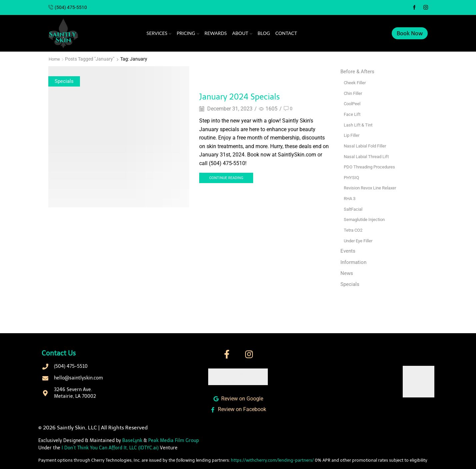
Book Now (410, 33)
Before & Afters (358, 71)
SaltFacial (354, 208)
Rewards (216, 33)
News (347, 273)
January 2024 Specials (250, 96)
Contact (286, 33)
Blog (264, 33)
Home (55, 59)
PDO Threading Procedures (372, 166)
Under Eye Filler (359, 240)
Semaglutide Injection (366, 219)
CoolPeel (353, 104)
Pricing (188, 33)
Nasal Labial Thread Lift (368, 156)
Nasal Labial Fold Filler (367, 145)
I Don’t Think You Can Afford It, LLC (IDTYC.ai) (110, 448)
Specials (65, 81)
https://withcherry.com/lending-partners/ (272, 460)
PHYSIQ (352, 177)
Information (354, 261)
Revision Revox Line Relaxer (372, 187)
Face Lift (353, 114)
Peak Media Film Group (174, 441)
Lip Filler (352, 135)
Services (159, 33)
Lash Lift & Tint (359, 124)
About (242, 33)
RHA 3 (350, 198)
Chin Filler (354, 93)
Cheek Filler (355, 83)
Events (348, 250)
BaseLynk (132, 441)
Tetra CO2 (354, 229)
